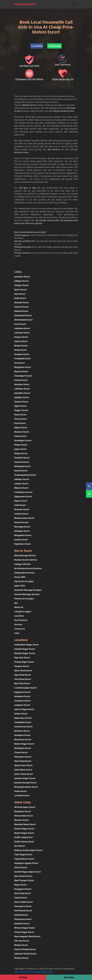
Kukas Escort (21, 791)
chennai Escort (21, 307)
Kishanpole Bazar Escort (26, 787)
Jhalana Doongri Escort (25, 783)
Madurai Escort (22, 432)
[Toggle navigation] (74, 4)
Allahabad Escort (23, 466)
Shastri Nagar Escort (24, 829)
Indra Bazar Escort (23, 770)
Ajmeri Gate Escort (23, 765)
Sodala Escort (21, 898)
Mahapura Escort (23, 811)
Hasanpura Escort (23, 906)
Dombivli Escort (22, 458)
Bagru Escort (20, 885)
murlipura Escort (22, 701)
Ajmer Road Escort (23, 670)
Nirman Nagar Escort (25, 928)
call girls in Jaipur (23, 611)
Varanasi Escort (22, 462)
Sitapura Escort (22, 666)
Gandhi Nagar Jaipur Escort (27, 872)
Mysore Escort (21, 371)
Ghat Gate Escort (23, 893)
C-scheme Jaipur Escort (25, 688)
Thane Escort (21, 419)
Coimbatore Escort (23, 492)
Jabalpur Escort (22, 397)
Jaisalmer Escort (22, 277)
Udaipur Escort (22, 285)
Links (17, 633)
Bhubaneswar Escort (24, 518)
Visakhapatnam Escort (25, 475)
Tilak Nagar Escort (23, 854)
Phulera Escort (21, 958)
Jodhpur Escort (21, 281)
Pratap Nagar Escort (24, 662)
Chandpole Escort (23, 722)
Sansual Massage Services (27, 594)
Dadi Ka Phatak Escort (25, 949)
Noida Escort (20, 350)
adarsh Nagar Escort (24, 709)
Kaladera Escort (22, 923)
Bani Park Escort (22, 683)
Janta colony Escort (24, 774)
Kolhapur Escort (22, 531)
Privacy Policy (35, 972)
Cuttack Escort (21, 514)
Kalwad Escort (21, 915)
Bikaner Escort (21, 488)
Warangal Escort (22, 527)
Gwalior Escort (21, 402)
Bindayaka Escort (23, 748)
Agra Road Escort (23, 675)
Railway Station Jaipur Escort (28, 850)
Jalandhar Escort (22, 393)
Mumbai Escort (22, 302)
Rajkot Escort (21, 427)
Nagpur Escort (21, 410)
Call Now (37, 46)
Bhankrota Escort (23, 739)
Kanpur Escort (21, 337)
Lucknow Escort (22, 333)
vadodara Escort (22, 328)
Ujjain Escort (20, 406)
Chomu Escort (21, 752)
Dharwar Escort (22, 509)
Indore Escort (21, 341)
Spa (16, 603)
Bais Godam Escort (23, 876)
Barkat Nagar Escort (24, 744)
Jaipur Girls (20, 586)
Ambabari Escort (22, 696)
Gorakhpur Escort (23, 440)
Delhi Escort (20, 298)
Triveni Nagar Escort (24, 932)
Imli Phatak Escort (23, 911)
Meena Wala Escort (24, 816)
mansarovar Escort (23, 727)
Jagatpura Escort (22, 692)
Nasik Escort (20, 415)
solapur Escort (21, 484)
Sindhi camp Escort (24, 837)
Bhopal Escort (21, 346)
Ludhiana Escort (22, 389)
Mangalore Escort (23, 535)
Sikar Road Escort (23, 761)
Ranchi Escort (21, 471)
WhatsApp (69, 977)
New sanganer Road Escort (27, 936)
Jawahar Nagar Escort (25, 778)
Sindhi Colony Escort (24, 842)
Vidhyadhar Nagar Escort (27, 645)
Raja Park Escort (22, 658)
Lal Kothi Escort (22, 796)
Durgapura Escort (23, 889)
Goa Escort (19, 363)
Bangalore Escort (23, 367)
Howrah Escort (21, 522)
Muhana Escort (22, 820)
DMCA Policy (47, 972)
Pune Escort (20, 423)
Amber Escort (21, 714)
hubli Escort (20, 505)
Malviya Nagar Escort (25, 653)
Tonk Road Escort (23, 679)
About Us (19, 607)
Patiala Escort (21, 380)
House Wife (20, 577)
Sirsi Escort (20, 846)
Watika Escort (21, 945)
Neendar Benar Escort (25, 824)
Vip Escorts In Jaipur (24, 581)
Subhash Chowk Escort (25, 954)
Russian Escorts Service (26, 560)
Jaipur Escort (20, 449)
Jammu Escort (21, 540)
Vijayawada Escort (23, 496)
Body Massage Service (25, 555)
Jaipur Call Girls (21, 972)
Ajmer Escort (21, 290)
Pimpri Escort (21, 445)
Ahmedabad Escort (23, 320)
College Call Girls (22, 564)
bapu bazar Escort (23, 718)
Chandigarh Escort (23, 376)
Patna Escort (20, 436)
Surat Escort (20, 324)
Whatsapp (54, 46)
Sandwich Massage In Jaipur (28, 590)
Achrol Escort (21, 867)
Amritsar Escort (22, 384)
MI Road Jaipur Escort (25, 807)
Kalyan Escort (21, 453)
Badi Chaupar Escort (24, 880)
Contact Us (20, 629)
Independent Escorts (24, 573)
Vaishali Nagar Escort (25, 649)
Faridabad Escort (22, 359)
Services (18, 624)
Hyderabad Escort (23, 315)
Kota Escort (20, 294)
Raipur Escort (21, 501)
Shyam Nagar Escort (24, 833)
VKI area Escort (22, 941)
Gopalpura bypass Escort (26, 863)
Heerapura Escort (23, 757)
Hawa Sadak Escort (24, 902)
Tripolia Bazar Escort (24, 859)
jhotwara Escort (22, 731)
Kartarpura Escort (23, 919)
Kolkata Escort (21, 311)
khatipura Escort (22, 735)
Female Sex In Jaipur (24, 599)
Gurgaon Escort (22, 354)
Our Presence (21, 620)
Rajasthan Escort (22, 544)
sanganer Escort (22, 705)
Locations (19, 616)
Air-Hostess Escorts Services (28, 568)
